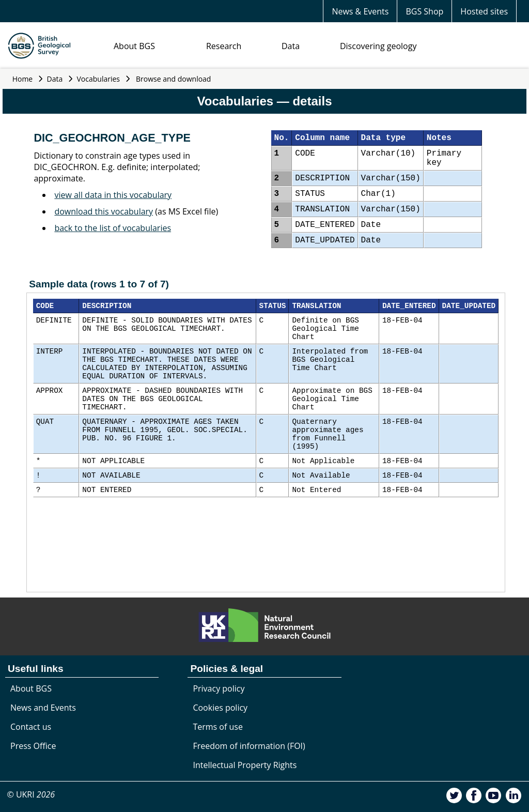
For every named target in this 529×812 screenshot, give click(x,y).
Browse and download (174, 79)
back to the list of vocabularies (113, 228)
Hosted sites (484, 11)
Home (23, 79)
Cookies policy (220, 708)
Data (291, 46)
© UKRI (31, 794)
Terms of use (218, 727)
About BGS (134, 46)
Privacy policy (219, 688)
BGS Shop (424, 11)
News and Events (43, 708)
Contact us (31, 727)
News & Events (360, 11)
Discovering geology (378, 46)
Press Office (33, 746)
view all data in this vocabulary (113, 195)
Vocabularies (99, 79)
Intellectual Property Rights (245, 765)
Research (224, 46)
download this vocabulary (104, 211)
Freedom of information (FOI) (249, 746)
